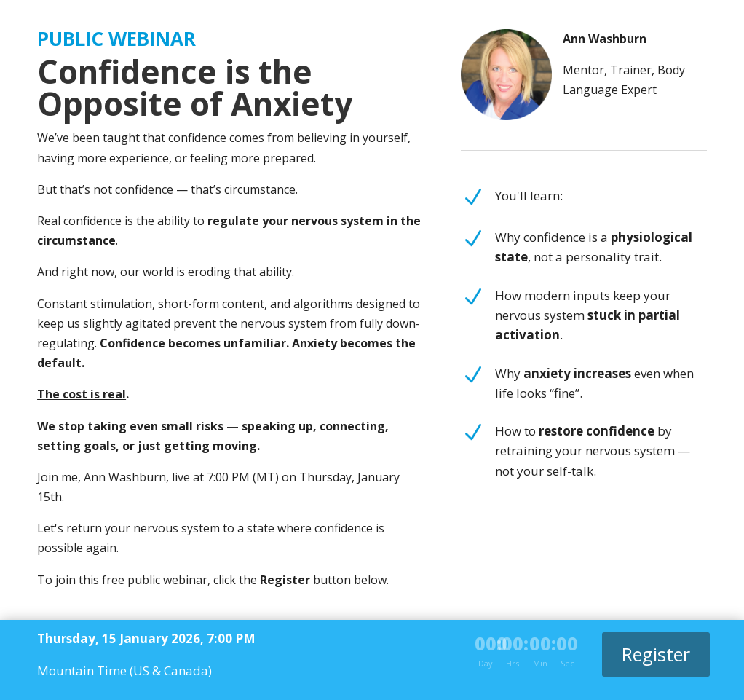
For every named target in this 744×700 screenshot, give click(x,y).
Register (656, 654)
